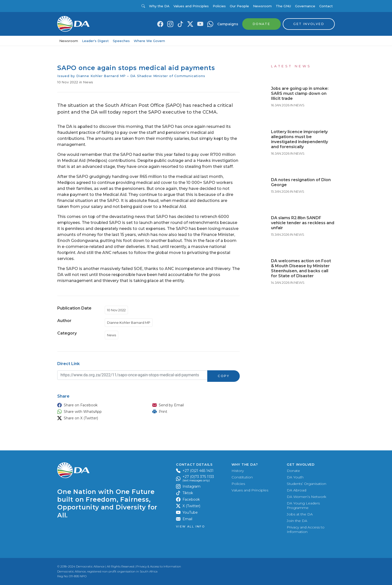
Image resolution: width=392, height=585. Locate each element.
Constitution (242, 477)
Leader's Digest (95, 41)
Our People (239, 6)
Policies (219, 6)
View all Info (190, 527)
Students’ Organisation (306, 484)
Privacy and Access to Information (306, 529)
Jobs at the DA (300, 514)
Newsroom (262, 6)
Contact (326, 6)
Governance (305, 6)
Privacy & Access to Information (159, 566)
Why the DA (159, 6)
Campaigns (228, 24)
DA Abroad (296, 490)
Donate (293, 471)
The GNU (283, 6)
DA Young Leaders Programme (303, 505)
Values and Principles (191, 6)
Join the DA (297, 521)
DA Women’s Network (306, 497)
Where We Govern (149, 41)
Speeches (121, 41)
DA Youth (295, 477)
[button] (100, 405)
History (238, 471)
